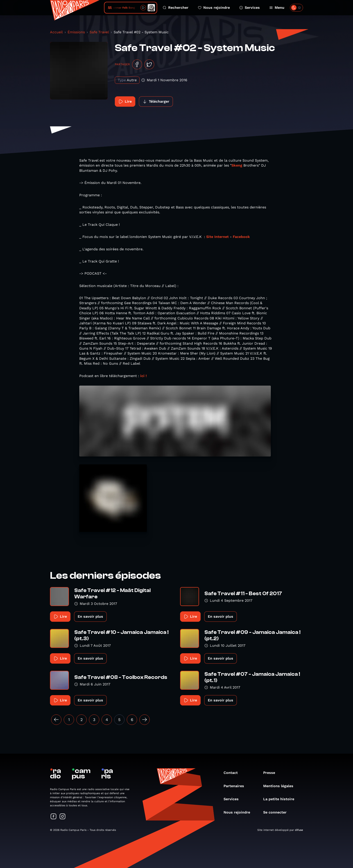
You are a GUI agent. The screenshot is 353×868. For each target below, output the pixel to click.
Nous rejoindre (214, 8)
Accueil (56, 32)
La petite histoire (281, 799)
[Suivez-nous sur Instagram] (63, 817)
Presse (271, 773)
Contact (233, 773)
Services (250, 8)
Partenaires (236, 786)
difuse (299, 830)
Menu (277, 8)
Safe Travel (99, 32)
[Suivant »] (145, 720)
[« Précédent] (56, 720)
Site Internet (217, 237)
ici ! (144, 376)
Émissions (76, 32)
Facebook (241, 237)
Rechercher (176, 8)
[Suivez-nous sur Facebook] (54, 817)
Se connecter (277, 812)
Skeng (237, 165)
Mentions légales (281, 786)
